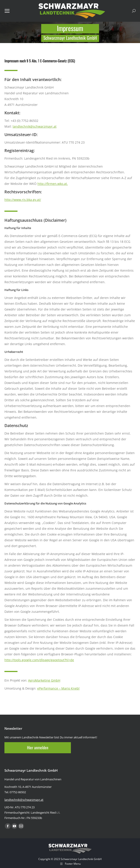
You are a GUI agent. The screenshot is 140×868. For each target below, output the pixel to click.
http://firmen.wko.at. (53, 184)
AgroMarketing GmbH (44, 680)
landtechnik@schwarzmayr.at (35, 126)
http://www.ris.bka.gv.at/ (23, 200)
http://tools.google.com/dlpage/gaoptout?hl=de (39, 660)
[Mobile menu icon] (7, 11)
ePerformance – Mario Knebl (58, 688)
